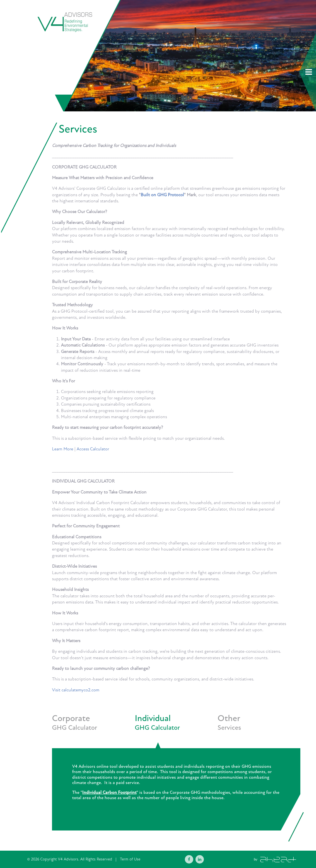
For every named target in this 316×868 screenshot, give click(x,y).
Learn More (63, 449)
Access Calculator (93, 449)
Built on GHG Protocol (162, 195)
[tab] (93, 731)
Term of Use (130, 859)
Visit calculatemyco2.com (76, 690)
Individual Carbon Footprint (109, 792)
